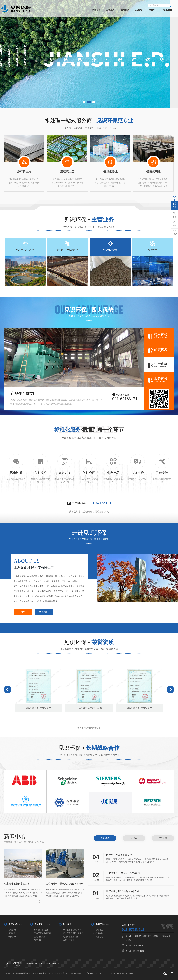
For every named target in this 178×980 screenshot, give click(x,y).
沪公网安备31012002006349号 (122, 973)
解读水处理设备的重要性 (119, 855)
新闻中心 (153, 10)
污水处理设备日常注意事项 (18, 884)
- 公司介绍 (11, 930)
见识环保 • (89, 220)
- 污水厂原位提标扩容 (41, 933)
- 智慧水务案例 (67, 940)
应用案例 (125, 10)
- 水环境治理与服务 (40, 930)
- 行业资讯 (98, 933)
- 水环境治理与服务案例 (71, 930)
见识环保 (30, 964)
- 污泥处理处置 (39, 937)
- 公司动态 (98, 930)
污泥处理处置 (110, 250)
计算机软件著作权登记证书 (39, 708)
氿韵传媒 (56, 964)
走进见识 (139, 10)
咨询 (174, 205)
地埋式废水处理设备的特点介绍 (123, 891)
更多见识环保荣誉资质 (89, 728)
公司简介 (23, 612)
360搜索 (47, 964)
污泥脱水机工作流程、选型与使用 (124, 873)
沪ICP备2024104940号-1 (96, 973)
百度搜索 (39, 964)
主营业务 (110, 10)
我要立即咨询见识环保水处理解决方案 (89, 512)
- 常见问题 (98, 937)
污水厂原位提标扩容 (68, 250)
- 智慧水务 (37, 940)
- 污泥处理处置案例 (69, 937)
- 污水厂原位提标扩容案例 (72, 933)
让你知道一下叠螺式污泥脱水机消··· (64, 884)
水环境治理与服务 (25, 250)
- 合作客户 (11, 937)
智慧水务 (153, 250)
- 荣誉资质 (11, 933)
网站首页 (96, 10)
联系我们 (168, 10)
